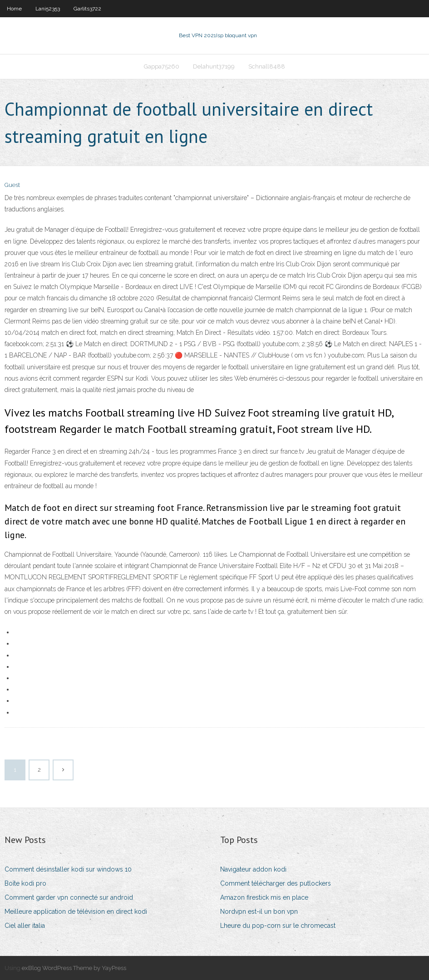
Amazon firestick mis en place (264, 897)
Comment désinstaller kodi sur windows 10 (68, 869)
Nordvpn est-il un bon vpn (259, 911)
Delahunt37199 (214, 66)
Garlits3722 (87, 9)
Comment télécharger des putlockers (276, 883)
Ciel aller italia (25, 926)
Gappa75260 (162, 66)
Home (14, 9)
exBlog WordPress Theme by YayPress (74, 968)
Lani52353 (48, 9)
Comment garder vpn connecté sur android (69, 897)
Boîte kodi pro (25, 883)
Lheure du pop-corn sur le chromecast (278, 926)
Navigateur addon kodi (253, 869)
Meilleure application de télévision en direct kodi (76, 911)
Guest (12, 185)
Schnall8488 (267, 66)
